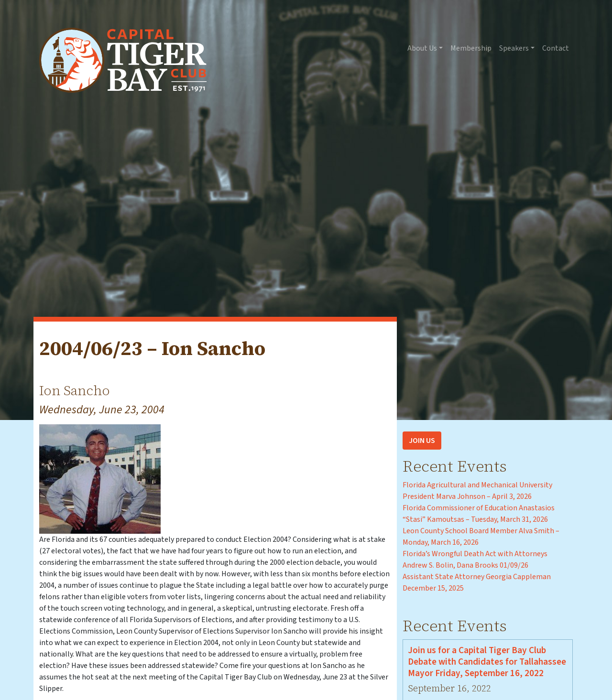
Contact (556, 48)
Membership (471, 48)
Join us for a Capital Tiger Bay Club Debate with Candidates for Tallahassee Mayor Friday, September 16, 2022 (487, 662)
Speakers (514, 48)
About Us (422, 48)
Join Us (422, 441)
